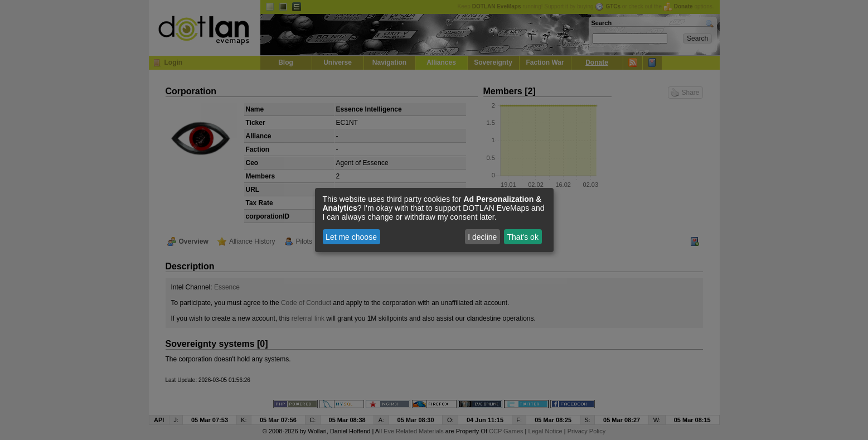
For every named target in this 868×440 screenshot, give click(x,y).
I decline (482, 237)
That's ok (523, 237)
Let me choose (351, 237)
